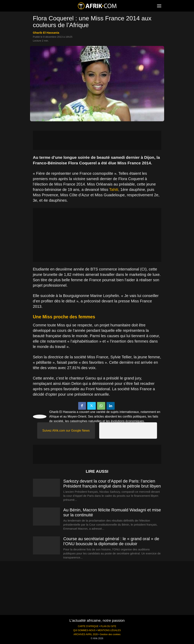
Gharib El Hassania (46, 33)
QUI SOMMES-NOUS (84, 630)
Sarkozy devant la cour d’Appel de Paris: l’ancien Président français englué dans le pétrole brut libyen (112, 484)
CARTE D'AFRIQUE (88, 626)
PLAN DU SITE (108, 626)
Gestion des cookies (110, 634)
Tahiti (114, 190)
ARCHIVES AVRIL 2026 (86, 634)
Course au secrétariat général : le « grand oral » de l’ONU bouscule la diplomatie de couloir (111, 541)
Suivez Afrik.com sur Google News (66, 431)
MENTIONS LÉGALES (109, 630)
